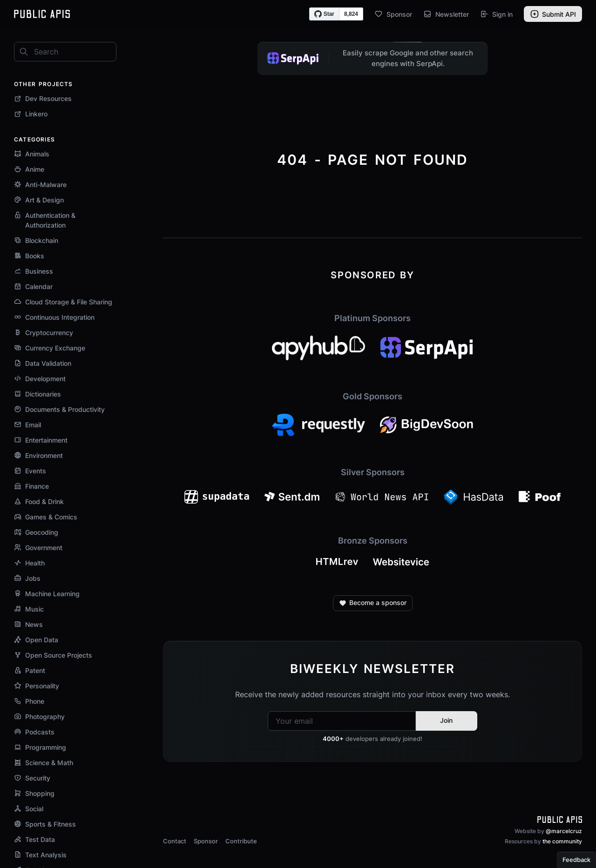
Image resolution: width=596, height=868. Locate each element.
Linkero (31, 114)
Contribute (241, 841)
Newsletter (446, 14)
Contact (175, 841)
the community (562, 841)
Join (446, 720)
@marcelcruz (564, 831)
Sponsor (393, 14)
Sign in (496, 14)
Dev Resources (43, 98)
